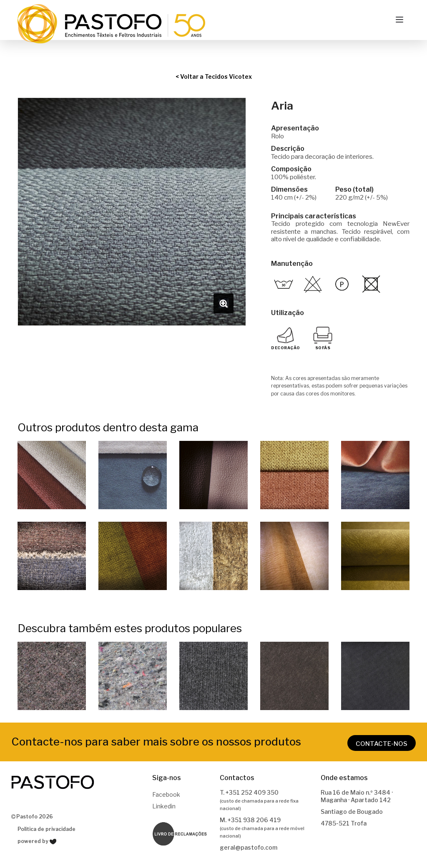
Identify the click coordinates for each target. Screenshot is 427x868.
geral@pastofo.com (249, 847)
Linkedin (164, 806)
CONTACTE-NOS (382, 744)
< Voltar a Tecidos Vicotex (214, 76)
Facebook (166, 794)
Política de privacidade (46, 829)
